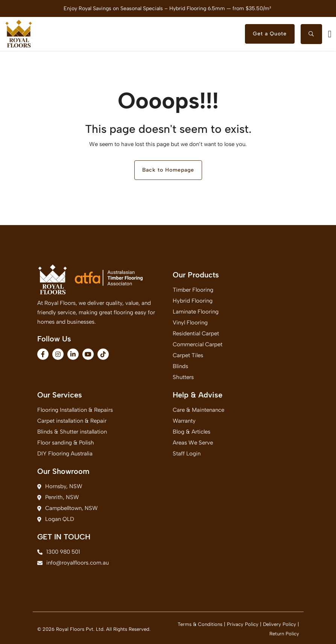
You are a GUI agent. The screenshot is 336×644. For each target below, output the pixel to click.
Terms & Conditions (200, 624)
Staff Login (187, 454)
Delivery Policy (280, 624)
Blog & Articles (192, 432)
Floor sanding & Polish (66, 443)
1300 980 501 (59, 552)
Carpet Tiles (188, 355)
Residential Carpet (196, 333)
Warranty (184, 421)
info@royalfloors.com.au (73, 563)
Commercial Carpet (198, 344)
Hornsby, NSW (60, 486)
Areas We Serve (193, 443)
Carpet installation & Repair (72, 421)
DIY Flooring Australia (65, 454)
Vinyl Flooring (190, 323)
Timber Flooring (193, 290)
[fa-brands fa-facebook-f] (43, 354)
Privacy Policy (243, 624)
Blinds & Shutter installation (72, 432)
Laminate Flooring (196, 312)
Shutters (183, 377)
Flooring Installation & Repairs (75, 410)
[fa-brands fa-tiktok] (103, 354)
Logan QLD (56, 519)
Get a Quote (270, 34)
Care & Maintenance (198, 410)
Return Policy (284, 634)
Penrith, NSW (58, 497)
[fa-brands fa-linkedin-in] (73, 354)
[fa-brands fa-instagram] (58, 354)
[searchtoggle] (311, 34)
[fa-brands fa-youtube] (88, 354)
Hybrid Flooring (193, 301)
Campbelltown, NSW (68, 508)
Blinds (180, 366)
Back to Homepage (168, 170)
